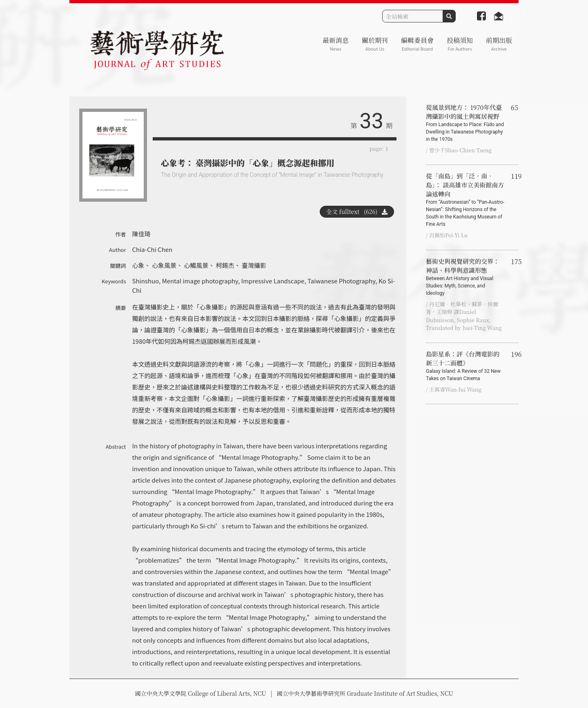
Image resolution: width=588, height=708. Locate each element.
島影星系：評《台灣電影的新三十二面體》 (465, 366)
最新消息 (336, 44)
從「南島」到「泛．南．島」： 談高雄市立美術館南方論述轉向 (465, 200)
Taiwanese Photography (341, 281)
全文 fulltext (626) (357, 212)
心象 (138, 265)
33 (372, 121)
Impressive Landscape (273, 281)
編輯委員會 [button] (417, 44)
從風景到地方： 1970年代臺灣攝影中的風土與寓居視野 (465, 123)
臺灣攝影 (254, 265)
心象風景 (164, 265)
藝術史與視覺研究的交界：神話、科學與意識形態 (465, 277)
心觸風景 (196, 265)
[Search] (413, 16)
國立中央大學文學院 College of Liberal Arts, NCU (200, 693)
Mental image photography (200, 281)
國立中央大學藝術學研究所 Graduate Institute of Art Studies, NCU (365, 693)
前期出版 (499, 44)
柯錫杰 (225, 265)
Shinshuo (146, 281)
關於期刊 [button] (375, 44)
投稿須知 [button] (460, 44)
